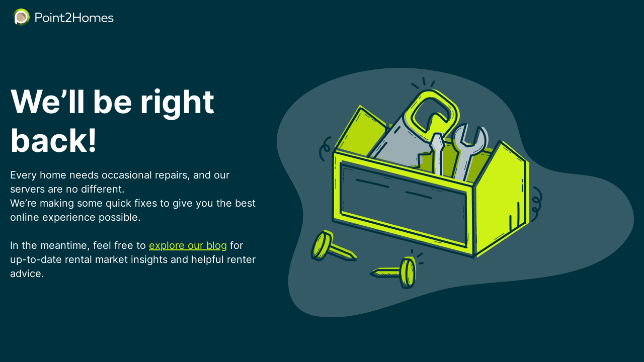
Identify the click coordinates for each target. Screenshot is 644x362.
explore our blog (188, 245)
